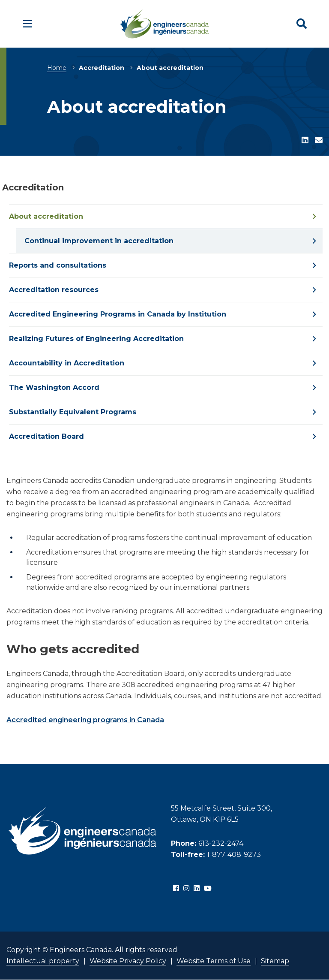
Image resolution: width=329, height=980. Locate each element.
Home (57, 68)
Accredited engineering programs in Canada (85, 720)
